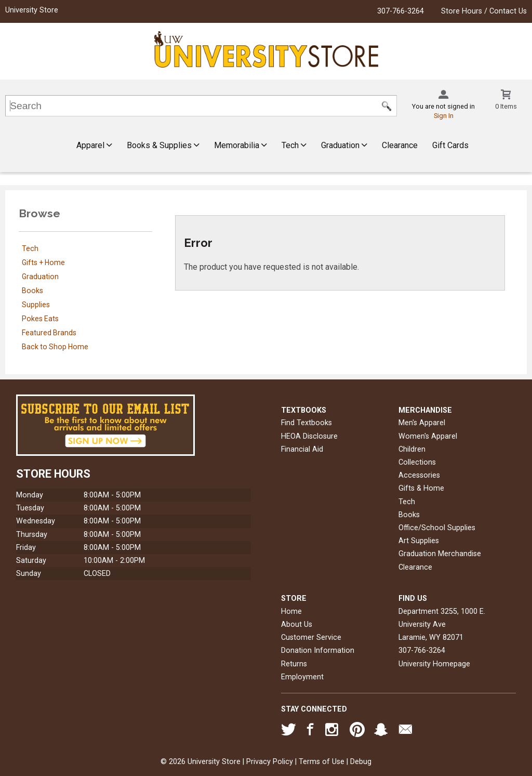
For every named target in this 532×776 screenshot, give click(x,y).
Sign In (444, 116)
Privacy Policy (270, 762)
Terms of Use (322, 762)
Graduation (344, 145)
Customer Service (311, 637)
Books (32, 291)
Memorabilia (241, 145)
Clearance (400, 145)
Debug (361, 762)
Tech (294, 145)
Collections (417, 462)
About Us (297, 624)
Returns (294, 664)
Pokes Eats (40, 319)
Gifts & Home (421, 488)
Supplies (36, 305)
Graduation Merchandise (440, 554)
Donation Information (318, 650)
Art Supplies (419, 541)
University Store (32, 10)
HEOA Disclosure (309, 436)
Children (412, 449)
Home (291, 611)
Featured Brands (49, 333)
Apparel (94, 145)
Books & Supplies (163, 145)
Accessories (419, 475)
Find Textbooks (307, 423)
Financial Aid (302, 449)
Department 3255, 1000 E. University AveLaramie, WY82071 (442, 624)
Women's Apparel (428, 436)
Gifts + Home (43, 262)
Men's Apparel (422, 423)
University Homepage (434, 664)
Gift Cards (450, 145)
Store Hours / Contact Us (484, 11)
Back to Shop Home (55, 347)
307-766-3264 (401, 11)
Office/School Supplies (437, 528)
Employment (302, 677)
